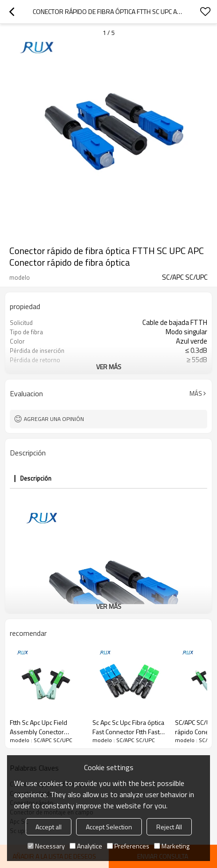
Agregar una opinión (54, 419)
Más (196, 393)
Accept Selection (109, 827)
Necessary (46, 846)
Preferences (128, 846)
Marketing (172, 846)
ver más (109, 367)
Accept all (49, 827)
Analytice (86, 846)
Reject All (169, 827)
